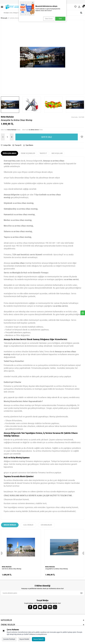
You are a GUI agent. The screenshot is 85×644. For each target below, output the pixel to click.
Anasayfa (4, 18)
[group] (42, 57)
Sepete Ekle (47, 137)
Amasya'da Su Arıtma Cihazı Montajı (31, 18)
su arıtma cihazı (18, 263)
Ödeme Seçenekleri (28, 153)
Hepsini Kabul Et (38, 639)
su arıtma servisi (71, 279)
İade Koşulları (57, 153)
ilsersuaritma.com (12, 161)
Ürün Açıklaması (10, 153)
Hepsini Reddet (24, 639)
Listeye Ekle (6, 145)
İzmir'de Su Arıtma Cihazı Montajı (12, 569)
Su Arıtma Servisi (14, 18)
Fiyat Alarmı (28, 145)
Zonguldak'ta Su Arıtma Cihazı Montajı (57, 569)
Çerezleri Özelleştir (9, 639)
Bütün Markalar (7, 117)
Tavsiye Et (17, 145)
